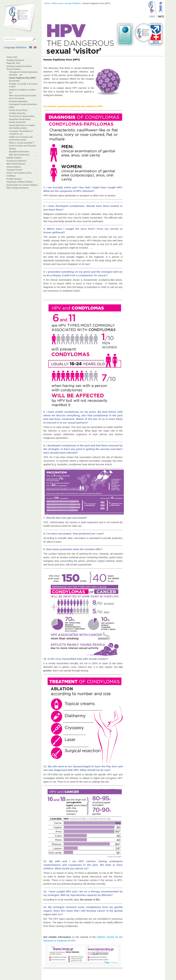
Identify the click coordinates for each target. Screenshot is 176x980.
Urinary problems (14, 167)
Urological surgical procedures (19, 66)
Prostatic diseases (14, 179)
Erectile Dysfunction (17, 122)
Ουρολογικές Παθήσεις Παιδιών (20, 182)
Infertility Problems (14, 158)
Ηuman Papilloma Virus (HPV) (22, 78)
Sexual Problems (13, 69)
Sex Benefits (14, 81)
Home (47, 3)
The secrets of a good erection (22, 116)
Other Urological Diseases (17, 188)
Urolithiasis (11, 176)
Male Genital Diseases (16, 164)
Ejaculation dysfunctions (19, 152)
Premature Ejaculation (18, 101)
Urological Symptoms (15, 60)
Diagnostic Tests (13, 63)
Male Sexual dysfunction (19, 155)
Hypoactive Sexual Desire (20, 119)
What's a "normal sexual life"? (21, 143)
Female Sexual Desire (18, 110)
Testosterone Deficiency (16, 161)
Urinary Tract (12, 57)
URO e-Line (57, 3)
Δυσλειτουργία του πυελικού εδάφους (22, 185)
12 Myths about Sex (17, 113)
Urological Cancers (14, 170)
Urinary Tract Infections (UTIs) (19, 173)
